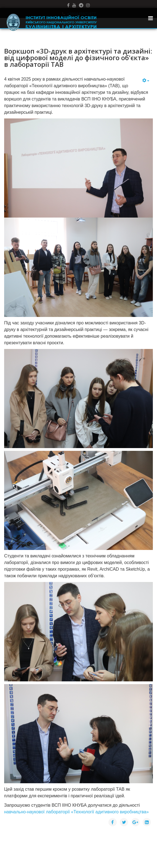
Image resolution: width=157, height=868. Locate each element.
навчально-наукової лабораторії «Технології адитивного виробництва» (76, 812)
